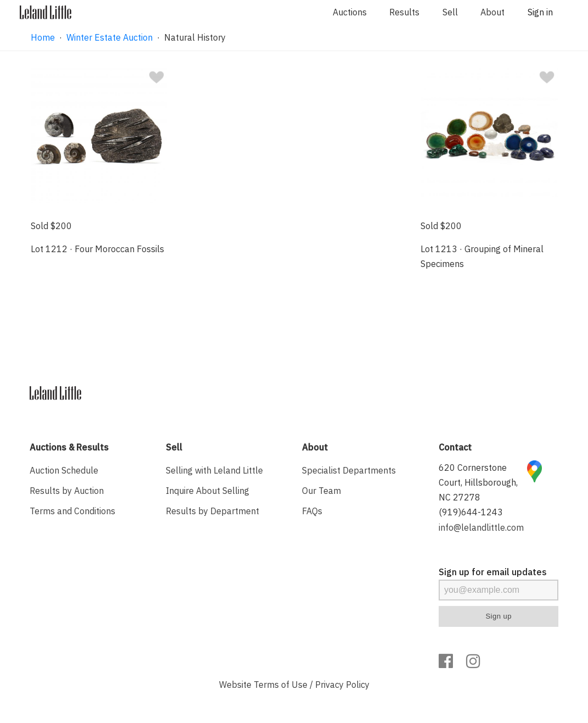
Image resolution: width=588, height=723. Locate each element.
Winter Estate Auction (110, 37)
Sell (450, 12)
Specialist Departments (349, 470)
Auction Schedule (64, 470)
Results (404, 12)
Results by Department (212, 511)
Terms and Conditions (72, 511)
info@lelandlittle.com (481, 527)
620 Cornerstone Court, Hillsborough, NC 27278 (478, 482)
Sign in (540, 12)
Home (43, 37)
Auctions (350, 12)
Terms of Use (281, 685)
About (492, 12)
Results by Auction (67, 491)
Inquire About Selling (208, 491)
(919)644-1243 (471, 512)
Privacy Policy (342, 685)
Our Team (321, 491)
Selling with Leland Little (214, 470)
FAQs (312, 511)
